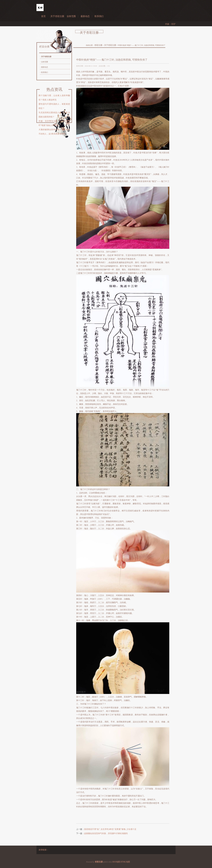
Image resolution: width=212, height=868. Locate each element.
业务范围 (71, 16)
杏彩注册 (98, 45)
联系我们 (99, 16)
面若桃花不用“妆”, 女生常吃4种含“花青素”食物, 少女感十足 (110, 829)
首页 (43, 16)
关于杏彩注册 (57, 16)
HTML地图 (125, 862)
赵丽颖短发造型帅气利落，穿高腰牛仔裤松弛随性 (106, 833)
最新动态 (85, 16)
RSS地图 (116, 862)
